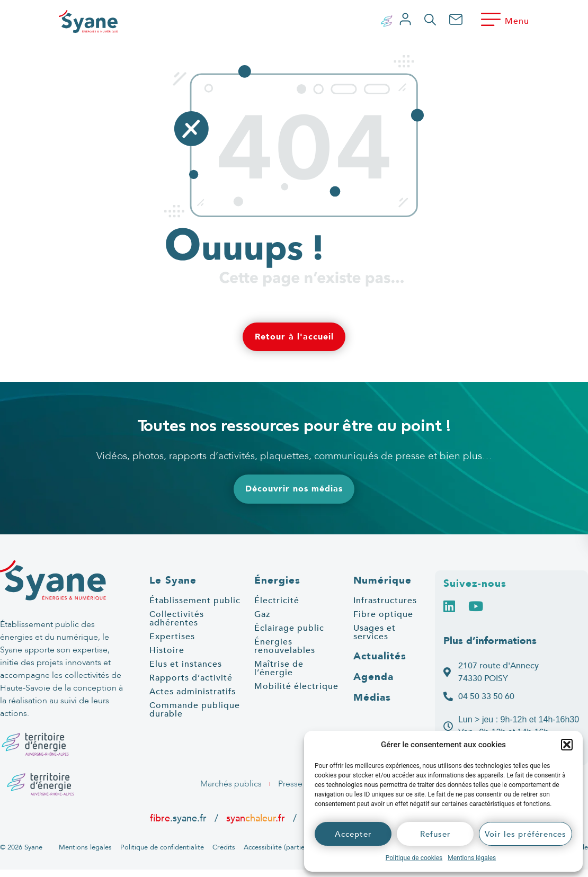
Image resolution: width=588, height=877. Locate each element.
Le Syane (173, 580)
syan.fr (256, 818)
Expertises (172, 637)
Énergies (277, 580)
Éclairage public (289, 628)
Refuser (435, 834)
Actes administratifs (193, 692)
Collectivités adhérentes (177, 619)
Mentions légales (472, 858)
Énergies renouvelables (285, 646)
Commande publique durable (195, 710)
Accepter (353, 834)
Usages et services (375, 632)
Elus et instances (186, 664)
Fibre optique (383, 614)
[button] (567, 745)
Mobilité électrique (296, 686)
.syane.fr (180, 818)
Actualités (380, 656)
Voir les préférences (525, 834)
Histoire (167, 650)
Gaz (262, 614)
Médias (372, 697)
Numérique (382, 580)
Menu (517, 21)
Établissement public (195, 601)
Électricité (277, 601)
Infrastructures (385, 601)
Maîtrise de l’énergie (279, 668)
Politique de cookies (414, 858)
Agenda (373, 677)
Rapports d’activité (191, 678)
